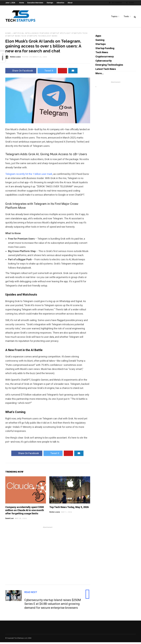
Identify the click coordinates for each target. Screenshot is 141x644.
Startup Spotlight (61, 35)
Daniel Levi (9, 520)
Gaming (100, 42)
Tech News (102, 54)
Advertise (60, 3)
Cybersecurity (104, 62)
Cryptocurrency (105, 58)
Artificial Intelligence (26, 35)
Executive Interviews (35, 3)
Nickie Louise (55, 514)
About (70, 3)
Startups (50, 3)
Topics (114, 16)
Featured (45, 35)
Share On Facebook (21, 72)
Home (22, 3)
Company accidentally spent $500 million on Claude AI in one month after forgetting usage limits (25, 512)
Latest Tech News (106, 71)
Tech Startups (29, 38)
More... (100, 75)
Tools (126, 16)
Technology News (48, 38)
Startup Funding (105, 50)
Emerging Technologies (109, 67)
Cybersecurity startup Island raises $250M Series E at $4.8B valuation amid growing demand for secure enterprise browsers (53, 606)
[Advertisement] (48, 557)
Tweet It (47, 72)
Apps (98, 38)
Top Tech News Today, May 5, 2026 (69, 509)
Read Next (31, 594)
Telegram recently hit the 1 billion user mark (29, 176)
